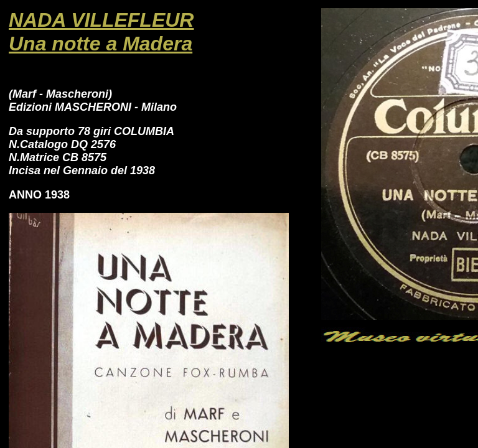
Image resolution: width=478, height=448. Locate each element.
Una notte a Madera (101, 44)
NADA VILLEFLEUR (101, 20)
